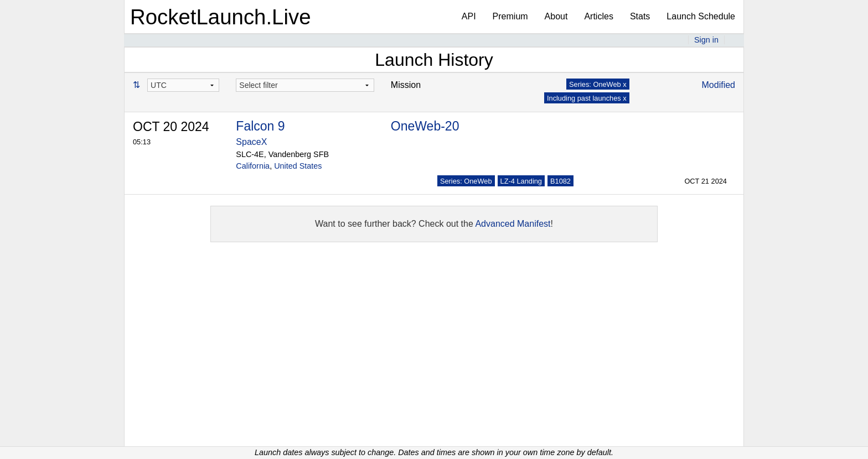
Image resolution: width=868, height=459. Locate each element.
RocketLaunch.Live (221, 17)
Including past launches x (587, 98)
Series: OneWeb (466, 181)
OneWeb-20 (425, 126)
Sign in (706, 40)
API (469, 16)
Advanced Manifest (513, 224)
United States (298, 166)
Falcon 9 (260, 126)
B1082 (560, 181)
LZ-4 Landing (521, 181)
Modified (719, 85)
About (556, 16)
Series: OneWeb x (598, 84)
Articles (598, 16)
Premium (510, 16)
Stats (640, 16)
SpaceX (251, 142)
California (253, 166)
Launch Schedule (701, 16)
